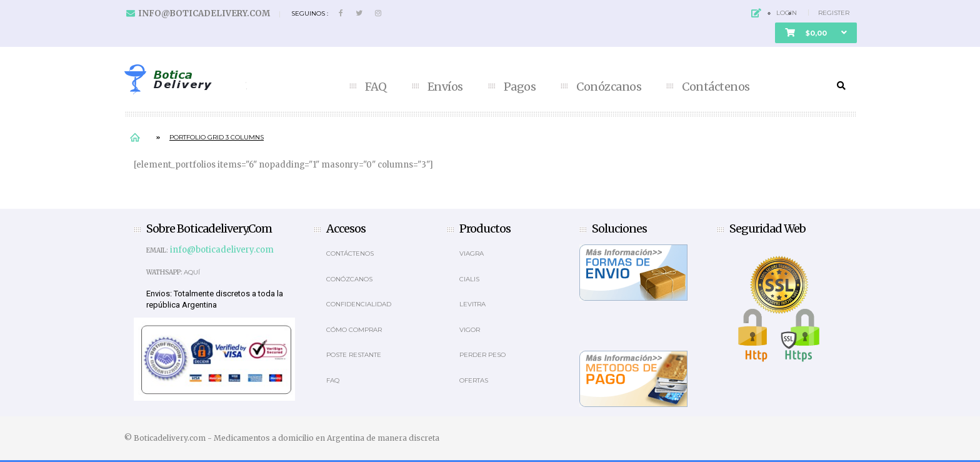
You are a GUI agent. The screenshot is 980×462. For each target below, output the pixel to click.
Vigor (470, 330)
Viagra (472, 254)
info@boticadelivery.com (204, 13)
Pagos (520, 87)
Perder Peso (482, 355)
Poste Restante (354, 355)
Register (834, 13)
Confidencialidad (359, 304)
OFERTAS (474, 380)
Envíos (445, 87)
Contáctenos (716, 87)
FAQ (376, 87)
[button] (816, 33)
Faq (333, 380)
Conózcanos (609, 87)
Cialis (469, 279)
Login (787, 13)
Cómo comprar (354, 330)
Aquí (192, 272)
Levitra (472, 304)
